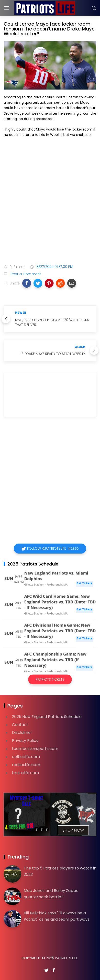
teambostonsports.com (35, 749)
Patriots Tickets (50, 679)
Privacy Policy (25, 741)
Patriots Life (66, 958)
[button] (27, 283)
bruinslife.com (25, 773)
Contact (20, 725)
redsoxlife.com (26, 765)
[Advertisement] (50, 204)
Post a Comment (25, 274)
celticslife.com (26, 757)
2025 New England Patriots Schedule (47, 717)
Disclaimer (22, 732)
